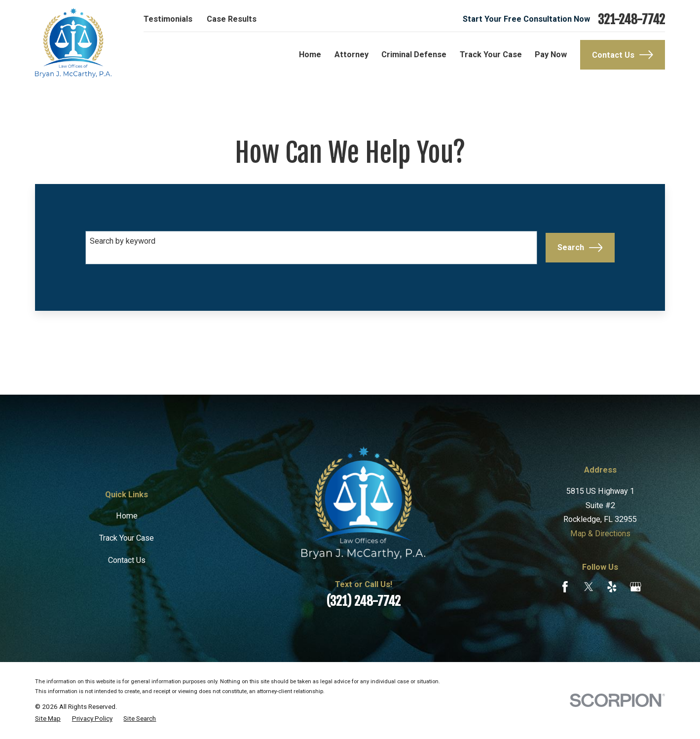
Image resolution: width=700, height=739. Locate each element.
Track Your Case (127, 538)
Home (127, 516)
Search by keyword (123, 241)
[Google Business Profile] (636, 587)
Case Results (232, 19)
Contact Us (622, 55)
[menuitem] (48, 718)
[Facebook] (565, 587)
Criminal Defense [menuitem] (414, 55)
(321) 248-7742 (363, 601)
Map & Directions (600, 534)
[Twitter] (589, 587)
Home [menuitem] (310, 55)
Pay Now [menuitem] (551, 55)
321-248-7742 (631, 19)
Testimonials (168, 19)
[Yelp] (612, 587)
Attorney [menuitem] (351, 55)
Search (580, 248)
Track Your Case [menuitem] (491, 55)
